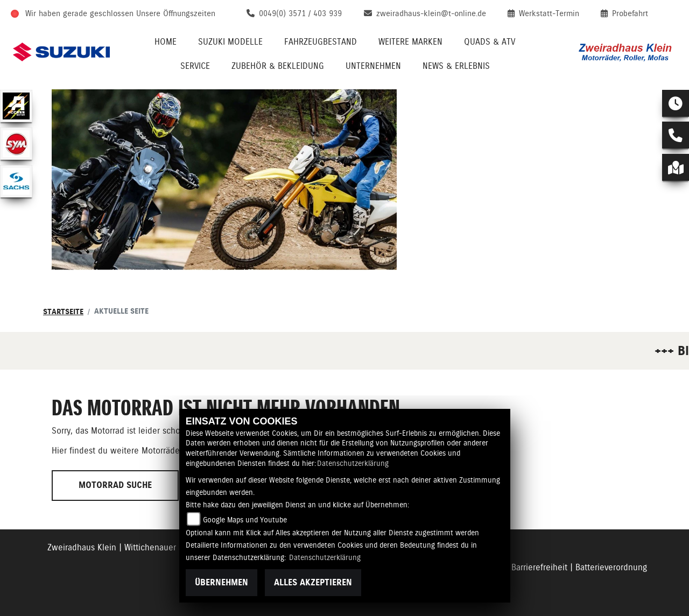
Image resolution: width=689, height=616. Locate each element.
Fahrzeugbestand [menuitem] (321, 42)
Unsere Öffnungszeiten (176, 13)
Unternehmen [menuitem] (373, 66)
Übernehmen (222, 582)
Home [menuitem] (166, 42)
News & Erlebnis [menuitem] (456, 66)
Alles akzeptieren (313, 582)
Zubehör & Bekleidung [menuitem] (278, 66)
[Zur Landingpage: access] (16, 106)
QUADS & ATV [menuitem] (490, 42)
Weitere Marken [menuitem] (410, 42)
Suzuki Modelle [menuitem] (230, 42)
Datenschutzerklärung (353, 463)
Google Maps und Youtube (245, 520)
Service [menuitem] (195, 66)
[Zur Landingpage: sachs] (16, 181)
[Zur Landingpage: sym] (16, 144)
